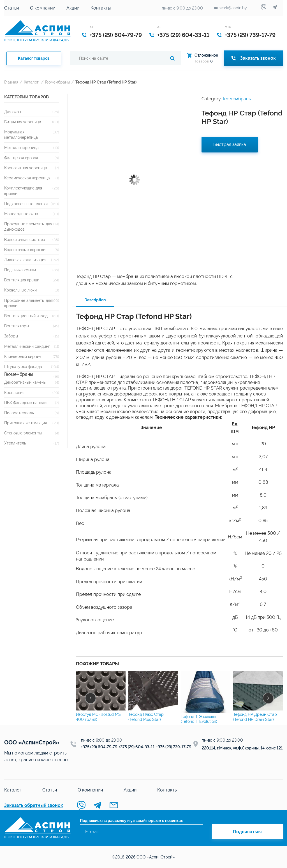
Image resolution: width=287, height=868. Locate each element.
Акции (73, 8)
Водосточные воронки (25, 250)
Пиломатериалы (19, 413)
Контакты (101, 8)
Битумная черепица (23, 122)
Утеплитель (15, 443)
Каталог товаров (34, 58)
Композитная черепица (26, 168)
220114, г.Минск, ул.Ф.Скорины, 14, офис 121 (242, 748)
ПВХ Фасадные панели (25, 403)
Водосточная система (25, 239)
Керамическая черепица (27, 178)
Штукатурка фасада (23, 366)
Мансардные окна (21, 214)
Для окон (13, 112)
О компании (43, 8)
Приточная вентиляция (26, 423)
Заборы (11, 336)
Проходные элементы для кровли (28, 303)
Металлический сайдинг (27, 346)
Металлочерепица (21, 148)
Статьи (11, 8)
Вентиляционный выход (26, 316)
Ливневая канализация (25, 260)
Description (95, 300)
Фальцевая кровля (21, 158)
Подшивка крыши (20, 270)
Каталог (31, 82)
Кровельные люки (20, 290)
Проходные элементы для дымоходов (28, 226)
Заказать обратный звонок (34, 805)
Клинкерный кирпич (23, 356)
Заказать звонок (253, 58)
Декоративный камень (25, 382)
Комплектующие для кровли (23, 191)
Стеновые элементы (23, 433)
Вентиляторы (17, 326)
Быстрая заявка (230, 144)
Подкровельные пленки (26, 204)
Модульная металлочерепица (21, 135)
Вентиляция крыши (22, 280)
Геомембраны (57, 82)
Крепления (14, 393)
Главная (11, 82)
